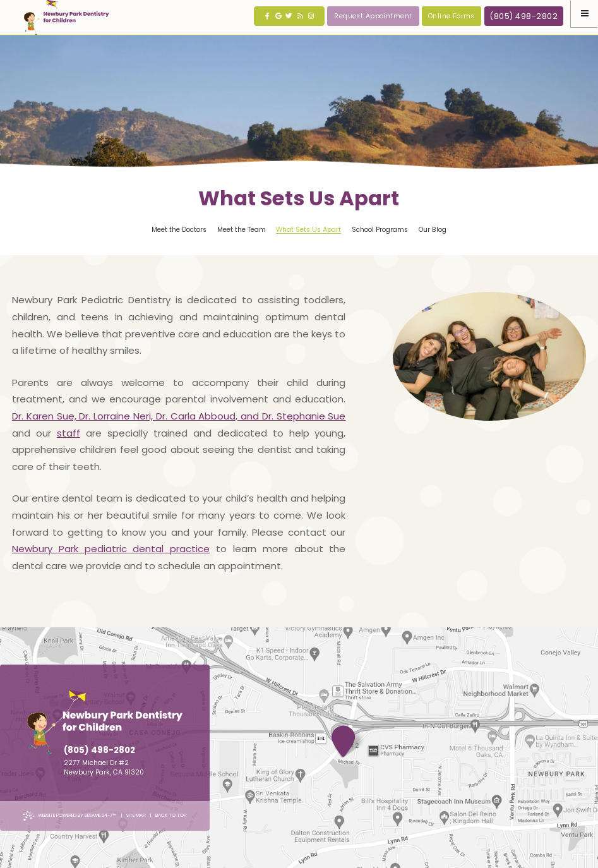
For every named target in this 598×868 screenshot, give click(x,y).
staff (69, 433)
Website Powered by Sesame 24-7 (69, 816)
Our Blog (433, 230)
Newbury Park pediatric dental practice (111, 549)
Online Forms (451, 16)
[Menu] (584, 14)
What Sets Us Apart (308, 230)
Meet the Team (242, 230)
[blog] (300, 16)
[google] (278, 16)
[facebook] (267, 16)
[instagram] (311, 16)
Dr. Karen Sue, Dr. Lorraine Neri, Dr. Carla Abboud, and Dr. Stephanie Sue (179, 416)
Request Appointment (373, 16)
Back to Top (171, 815)
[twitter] (289, 16)
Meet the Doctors (179, 230)
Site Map (136, 815)
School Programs (380, 230)
